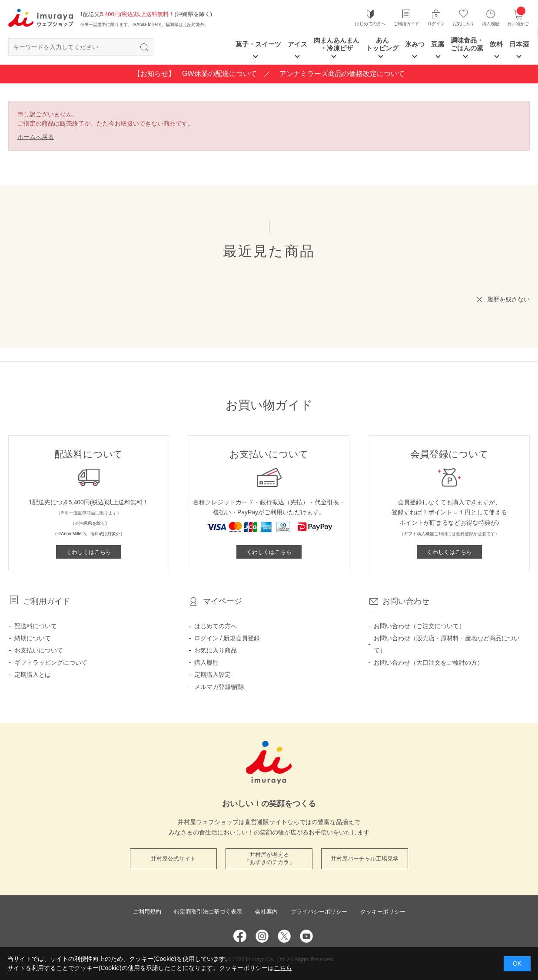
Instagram (262, 936)
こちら (283, 968)
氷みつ (415, 44)
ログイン (436, 24)
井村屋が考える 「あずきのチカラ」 (269, 858)
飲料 (496, 44)
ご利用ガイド (406, 24)
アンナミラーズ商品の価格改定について (342, 74)
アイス (297, 44)
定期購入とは (33, 675)
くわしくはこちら (89, 552)
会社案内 (266, 912)
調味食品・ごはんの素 (467, 44)
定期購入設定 (213, 675)
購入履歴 (491, 24)
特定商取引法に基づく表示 (208, 912)
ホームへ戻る (36, 137)
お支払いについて (39, 650)
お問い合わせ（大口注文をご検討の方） (428, 662)
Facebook (240, 936)
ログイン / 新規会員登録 (227, 638)
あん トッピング (382, 44)
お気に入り (463, 24)
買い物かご (518, 17)
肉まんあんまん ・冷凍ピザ (337, 44)
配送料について (36, 626)
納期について (33, 638)
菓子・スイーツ (258, 44)
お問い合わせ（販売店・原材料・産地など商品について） (447, 644)
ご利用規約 (147, 912)
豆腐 (438, 44)
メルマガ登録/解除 (219, 687)
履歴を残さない (508, 299)
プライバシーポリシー (319, 912)
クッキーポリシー (383, 912)
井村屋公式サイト (173, 859)
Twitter (284, 936)
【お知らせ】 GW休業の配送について (195, 74)
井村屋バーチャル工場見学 (365, 859)
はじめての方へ (370, 24)
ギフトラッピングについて (51, 662)
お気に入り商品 (216, 650)
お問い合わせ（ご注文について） (419, 626)
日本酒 (519, 44)
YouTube (306, 936)
